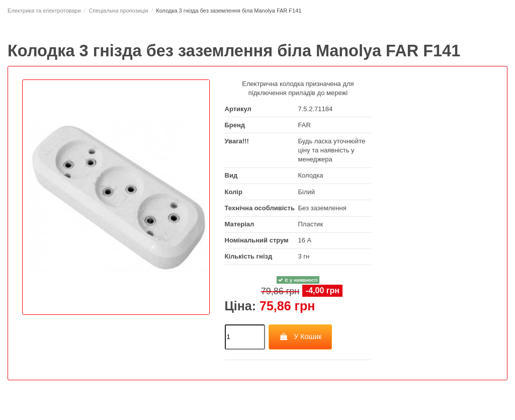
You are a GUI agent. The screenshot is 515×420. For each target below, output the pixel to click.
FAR (305, 125)
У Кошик (301, 337)
